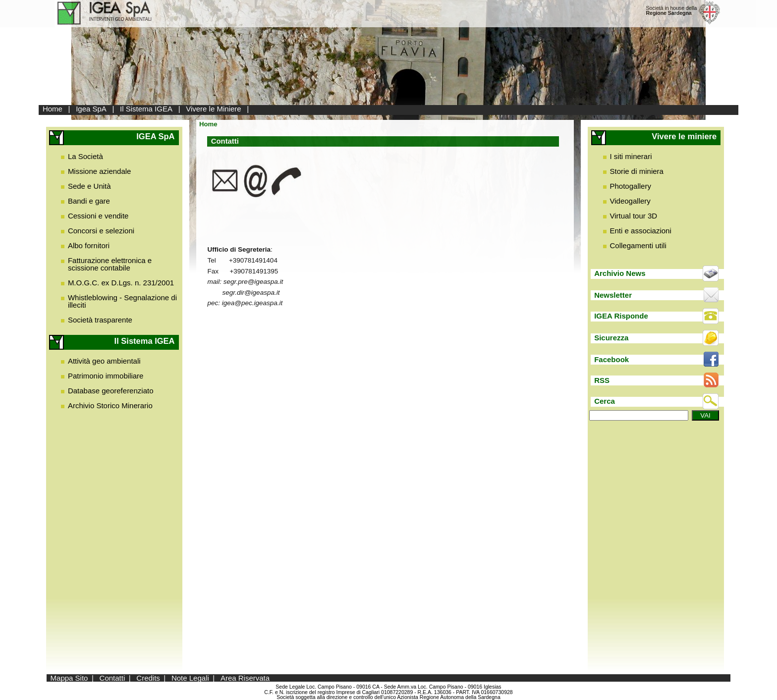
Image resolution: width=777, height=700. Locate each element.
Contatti (112, 678)
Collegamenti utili (638, 245)
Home (53, 109)
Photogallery (631, 186)
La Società (85, 156)
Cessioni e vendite (98, 216)
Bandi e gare (89, 201)
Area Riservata (245, 678)
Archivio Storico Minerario (110, 405)
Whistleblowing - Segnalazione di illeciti (122, 301)
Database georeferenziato (111, 391)
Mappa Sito (69, 678)
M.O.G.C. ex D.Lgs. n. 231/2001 (121, 283)
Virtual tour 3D (634, 216)
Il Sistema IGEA (146, 109)
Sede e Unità (89, 186)
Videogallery (630, 201)
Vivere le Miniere (213, 109)
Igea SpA (91, 109)
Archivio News (620, 273)
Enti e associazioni (641, 231)
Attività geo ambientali (104, 361)
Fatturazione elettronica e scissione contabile (110, 264)
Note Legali (190, 678)
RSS (602, 380)
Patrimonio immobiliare (106, 376)
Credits (148, 678)
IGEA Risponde (621, 316)
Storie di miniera (637, 171)
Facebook (611, 359)
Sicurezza (611, 338)
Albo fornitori (89, 245)
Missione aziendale (100, 171)
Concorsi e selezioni (101, 231)
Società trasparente (100, 320)
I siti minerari (631, 156)
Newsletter (613, 295)
